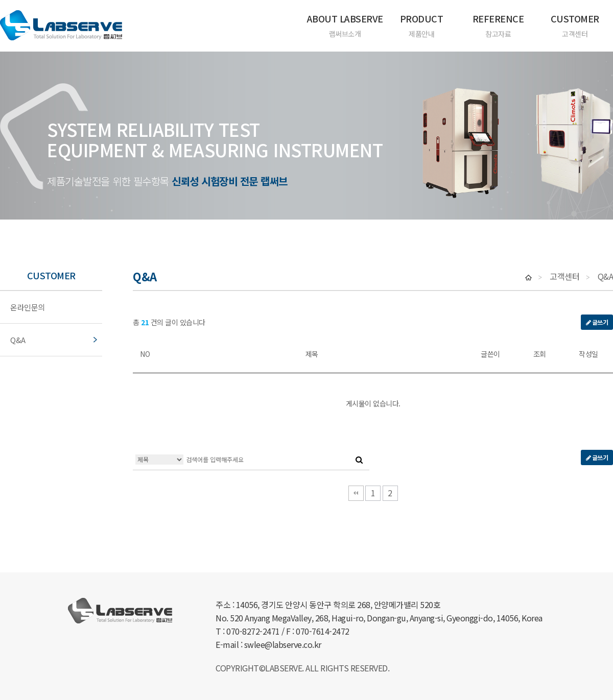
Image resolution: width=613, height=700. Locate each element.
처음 (356, 493)
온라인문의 (28, 307)
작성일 (588, 354)
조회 (540, 354)
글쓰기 (597, 322)
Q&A (18, 340)
